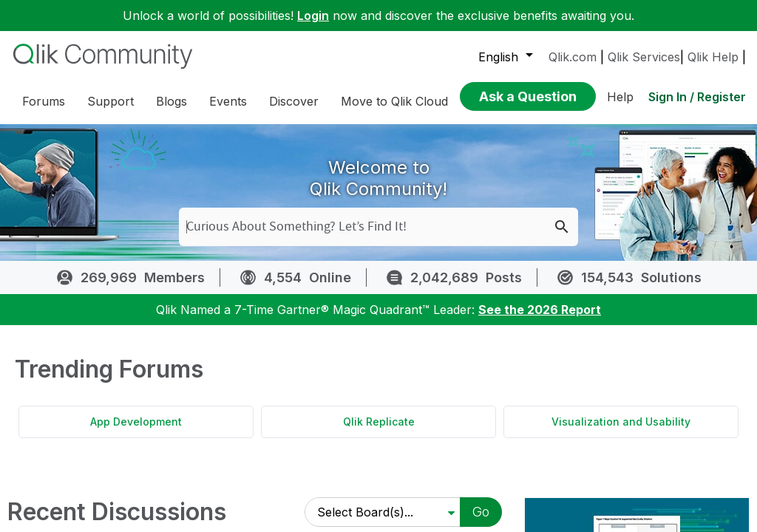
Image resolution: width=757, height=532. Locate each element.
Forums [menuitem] (44, 101)
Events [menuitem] (228, 101)
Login (313, 16)
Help (620, 97)
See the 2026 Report (540, 321)
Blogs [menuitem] (172, 101)
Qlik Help (713, 57)
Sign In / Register (697, 97)
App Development (136, 433)
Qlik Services (644, 57)
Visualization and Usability (621, 433)
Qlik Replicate (379, 433)
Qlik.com (573, 57)
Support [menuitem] (111, 101)
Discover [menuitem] (294, 101)
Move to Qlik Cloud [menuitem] (394, 101)
